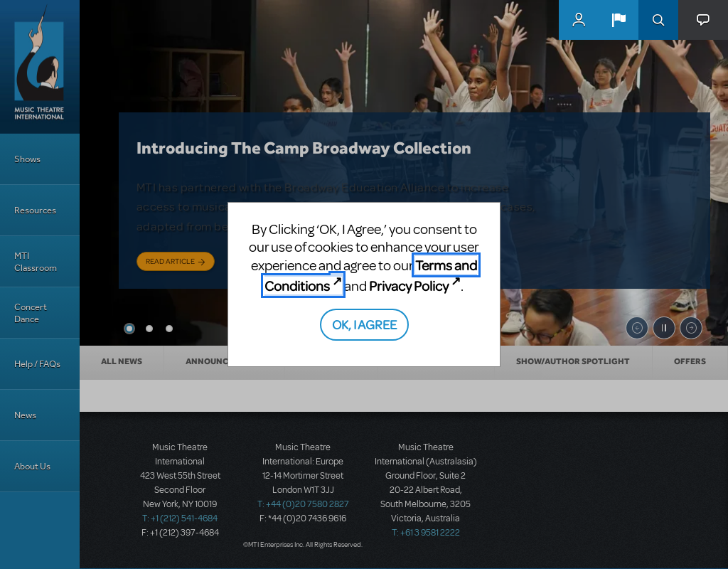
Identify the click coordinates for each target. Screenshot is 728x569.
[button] (619, 20)
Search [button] (658, 20)
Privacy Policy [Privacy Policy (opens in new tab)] (409, 286)
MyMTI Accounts (579, 20)
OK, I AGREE (364, 324)
